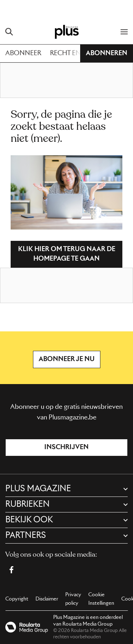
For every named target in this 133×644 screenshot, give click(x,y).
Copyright (17, 599)
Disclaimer (47, 599)
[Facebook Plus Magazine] (11, 570)
